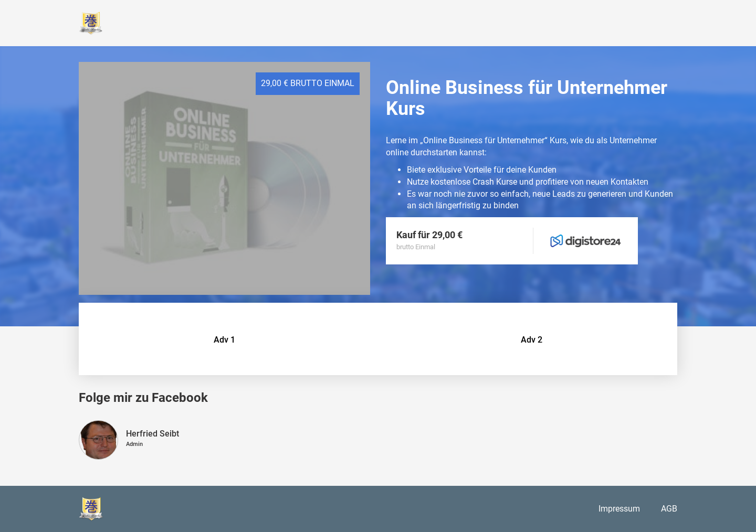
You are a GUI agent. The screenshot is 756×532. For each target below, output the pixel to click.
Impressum (619, 509)
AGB (669, 509)
